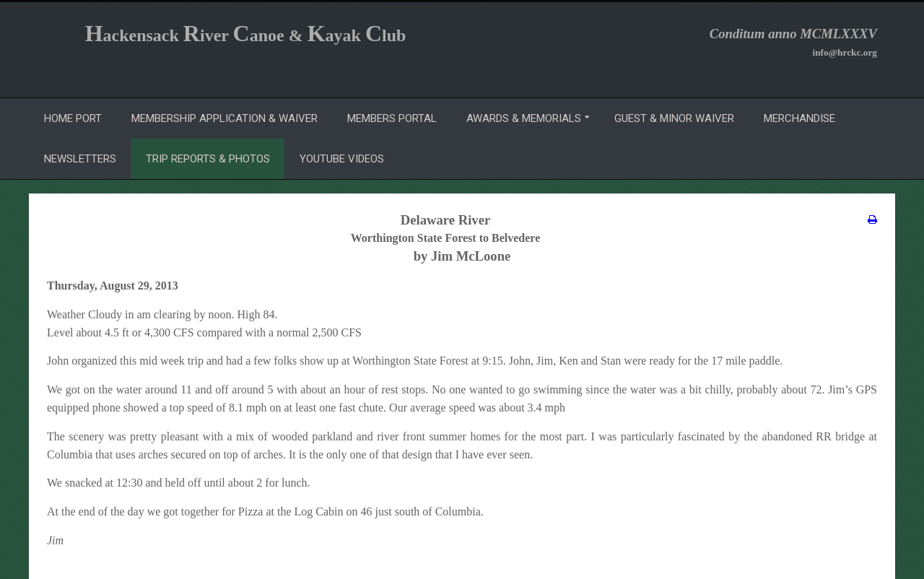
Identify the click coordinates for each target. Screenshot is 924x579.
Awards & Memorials (524, 118)
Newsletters (80, 159)
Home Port (73, 118)
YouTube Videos (342, 159)
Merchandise (799, 118)
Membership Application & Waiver (225, 118)
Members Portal (392, 118)
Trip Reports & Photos (208, 159)
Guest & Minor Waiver (674, 118)
